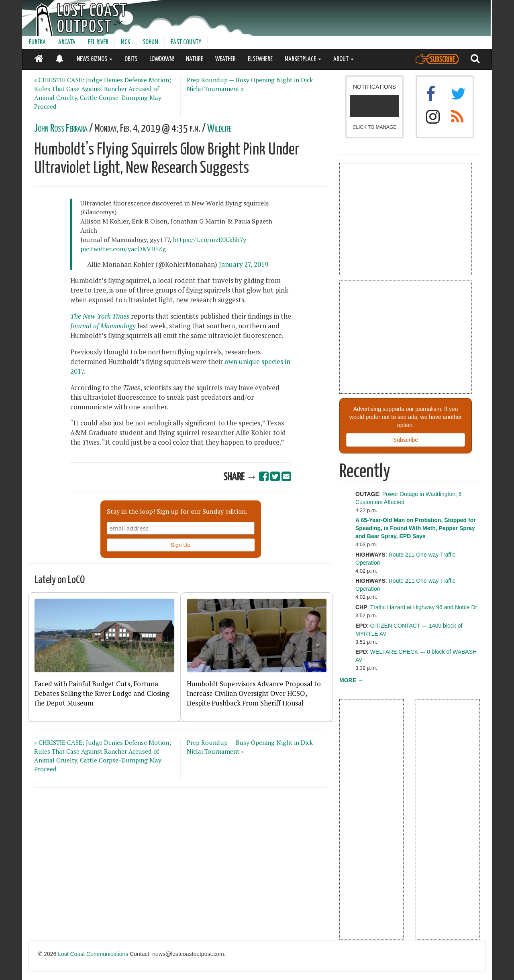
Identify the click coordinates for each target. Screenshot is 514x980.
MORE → (351, 680)
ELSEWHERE (260, 59)
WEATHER (225, 59)
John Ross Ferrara (61, 129)
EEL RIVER (98, 42)
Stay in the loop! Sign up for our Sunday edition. (177, 511)
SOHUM (150, 42)
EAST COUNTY (186, 42)
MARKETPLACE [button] (303, 59)
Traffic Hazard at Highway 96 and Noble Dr (424, 607)
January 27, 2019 (244, 264)
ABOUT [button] (344, 59)
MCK (125, 42)
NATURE (195, 59)
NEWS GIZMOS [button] (95, 59)
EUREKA (37, 42)
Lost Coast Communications (93, 954)
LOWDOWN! (162, 59)
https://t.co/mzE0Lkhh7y (210, 240)
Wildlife (219, 129)
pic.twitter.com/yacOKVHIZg (123, 249)
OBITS (131, 59)
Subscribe (406, 440)
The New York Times (100, 316)
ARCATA (67, 42)
